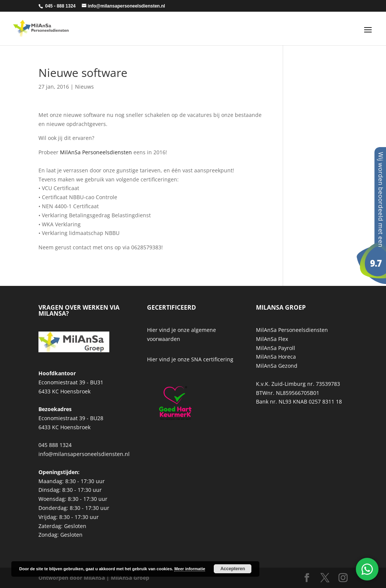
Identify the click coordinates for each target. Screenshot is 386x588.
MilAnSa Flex (272, 339)
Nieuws (84, 87)
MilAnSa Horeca (276, 357)
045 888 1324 (55, 445)
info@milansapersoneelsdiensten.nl (84, 454)
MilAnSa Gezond (277, 366)
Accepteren (233, 569)
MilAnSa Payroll (276, 348)
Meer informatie (190, 569)
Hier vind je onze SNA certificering (190, 359)
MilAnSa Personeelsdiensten (96, 152)
